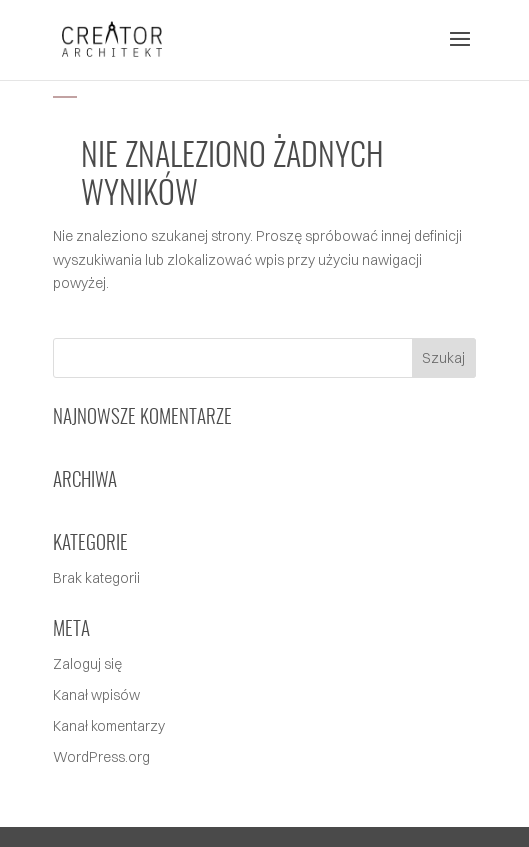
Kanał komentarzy (109, 726)
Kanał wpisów (96, 695)
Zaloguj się (87, 664)
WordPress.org (101, 757)
